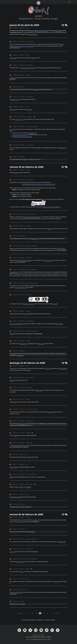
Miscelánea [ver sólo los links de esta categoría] (30, 65)
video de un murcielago (25, 260)
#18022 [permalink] (15, 75)
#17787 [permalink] (15, 258)
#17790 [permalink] (15, 226)
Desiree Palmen (14, 467)
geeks (16, 172)
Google (15, 435)
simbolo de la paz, (28, 304)
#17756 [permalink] (15, 378)
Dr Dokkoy (34, 520)
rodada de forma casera (40, 31)
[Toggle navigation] (74, 2)
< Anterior (20, 613)
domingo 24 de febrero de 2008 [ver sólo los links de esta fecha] (27, 363)
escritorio (51, 412)
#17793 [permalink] (15, 170)
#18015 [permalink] (15, 157)
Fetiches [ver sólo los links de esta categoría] (28, 226)
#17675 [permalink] (15, 549)
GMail (21, 487)
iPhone (56, 581)
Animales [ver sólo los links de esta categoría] (29, 117)
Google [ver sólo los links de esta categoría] (28, 433)
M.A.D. (27, 314)
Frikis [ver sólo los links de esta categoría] (28, 569)
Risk (16, 402)
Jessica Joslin (29, 109)
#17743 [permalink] (15, 504)
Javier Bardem (63, 368)
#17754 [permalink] (15, 399)
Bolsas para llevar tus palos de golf (22, 137)
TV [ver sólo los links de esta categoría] (27, 590)
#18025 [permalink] (15, 42)
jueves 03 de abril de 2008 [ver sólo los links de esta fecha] (24, 25)
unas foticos (22, 424)
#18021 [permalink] (15, 87)
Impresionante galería (16, 497)
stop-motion (58, 31)
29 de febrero (35, 239)
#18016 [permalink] (15, 145)
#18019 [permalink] (15, 107)
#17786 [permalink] (15, 269)
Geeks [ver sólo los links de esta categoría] (28, 170)
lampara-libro (20, 562)
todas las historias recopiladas (51, 207)
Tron (32, 31)
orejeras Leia (62, 542)
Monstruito (13, 58)
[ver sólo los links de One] (10, 28)
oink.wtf (49, 637)
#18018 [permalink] (15, 117)
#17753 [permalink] (15, 409)
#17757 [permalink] (15, 366)
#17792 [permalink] (15, 180)
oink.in (44, 637)
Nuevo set (13, 109)
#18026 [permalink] (15, 28)
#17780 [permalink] (15, 341)
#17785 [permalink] (15, 283)
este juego (41, 344)
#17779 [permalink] (15, 351)
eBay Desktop (61, 249)
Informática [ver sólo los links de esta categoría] (29, 484)
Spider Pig (39, 390)
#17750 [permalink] (15, 433)
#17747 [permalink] (15, 464)
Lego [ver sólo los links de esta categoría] (28, 55)
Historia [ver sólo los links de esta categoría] (29, 295)
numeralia (20, 355)
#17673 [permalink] (15, 569)
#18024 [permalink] (15, 55)
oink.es (28, 637)
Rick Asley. (60, 324)
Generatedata (13, 272)
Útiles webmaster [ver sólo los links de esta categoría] (31, 214)
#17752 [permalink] (15, 421)
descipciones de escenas (28, 68)
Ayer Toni (12, 129)
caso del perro (19, 119)
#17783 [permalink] (15, 311)
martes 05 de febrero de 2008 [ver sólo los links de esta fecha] (26, 514)
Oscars (48, 368)
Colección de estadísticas (16, 324)
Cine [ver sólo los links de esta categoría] (28, 28)
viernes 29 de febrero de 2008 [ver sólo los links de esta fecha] (26, 167)
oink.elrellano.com (36, 637)
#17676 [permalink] (15, 539)
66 (47, 613)
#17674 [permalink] (15, 559)
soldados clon (33, 133)
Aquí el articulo (49, 260)
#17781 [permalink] (15, 331)
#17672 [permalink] (15, 579)
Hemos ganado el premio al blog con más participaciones (38, 184)
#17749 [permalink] (15, 443)
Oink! (49, 639)
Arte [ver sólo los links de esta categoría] (27, 107)
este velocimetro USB (21, 287)
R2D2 (29, 457)
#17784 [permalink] (15, 295)
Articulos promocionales (19, 135)
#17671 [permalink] (15, 590)
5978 (11, 477)
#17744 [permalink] (15, 494)
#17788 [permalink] (15, 246)
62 (33, 613)
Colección (12, 380)
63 (36, 613)
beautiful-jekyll (35, 639)
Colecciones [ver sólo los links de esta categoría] (30, 42)
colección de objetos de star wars (20, 445)
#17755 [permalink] (15, 387)
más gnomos (23, 344)
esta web (55, 304)
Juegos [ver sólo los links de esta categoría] (28, 75)
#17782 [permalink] (15, 321)
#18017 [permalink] (15, 127)
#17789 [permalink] (15, 236)
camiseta (36, 89)
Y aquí (33, 58)
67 (51, 613)
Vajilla (11, 334)
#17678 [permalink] (15, 517)
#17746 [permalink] (15, 474)
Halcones (50, 229)
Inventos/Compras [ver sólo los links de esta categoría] (32, 127)
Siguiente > (57, 613)
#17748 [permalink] (15, 454)
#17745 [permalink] (15, 484)
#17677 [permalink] (15, 529)
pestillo (61, 148)
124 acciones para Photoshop (32, 217)
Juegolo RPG (13, 78)
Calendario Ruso (14, 99)
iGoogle (28, 487)
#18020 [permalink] (15, 97)
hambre (33, 532)
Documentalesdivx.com (16, 592)
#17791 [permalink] (15, 214)
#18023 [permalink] (15, 65)
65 (44, 613)
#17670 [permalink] (15, 601)
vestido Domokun (33, 34)
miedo (22, 572)
